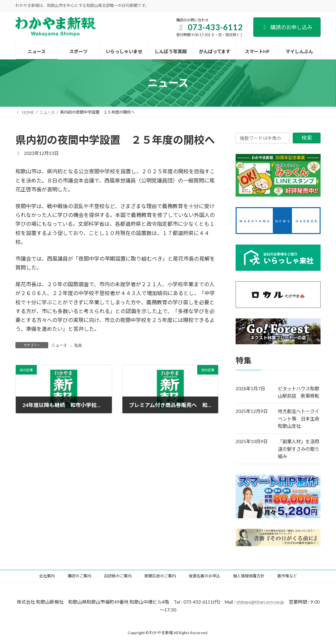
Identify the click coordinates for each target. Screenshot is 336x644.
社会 (78, 345)
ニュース (59, 345)
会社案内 (47, 576)
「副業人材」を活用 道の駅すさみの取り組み (301, 449)
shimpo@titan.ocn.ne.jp (260, 602)
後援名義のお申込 (204, 576)
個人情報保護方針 (249, 576)
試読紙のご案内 (118, 576)
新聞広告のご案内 (160, 576)
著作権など (287, 576)
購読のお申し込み (287, 27)
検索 (307, 138)
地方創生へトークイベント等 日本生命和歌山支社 (299, 419)
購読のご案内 (79, 576)
